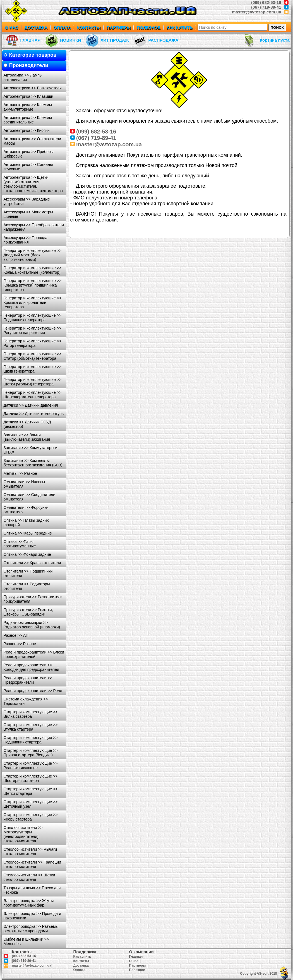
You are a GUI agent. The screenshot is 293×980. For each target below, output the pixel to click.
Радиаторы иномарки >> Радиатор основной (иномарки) (32, 625)
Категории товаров (33, 55)
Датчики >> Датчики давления (31, 405)
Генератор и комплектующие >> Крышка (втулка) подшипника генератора (33, 285)
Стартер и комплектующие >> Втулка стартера (31, 727)
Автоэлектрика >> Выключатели (33, 88)
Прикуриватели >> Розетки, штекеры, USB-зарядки (28, 612)
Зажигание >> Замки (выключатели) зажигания (27, 437)
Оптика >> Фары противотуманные (20, 544)
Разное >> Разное (20, 644)
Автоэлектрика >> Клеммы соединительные (28, 120)
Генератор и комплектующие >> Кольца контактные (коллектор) (33, 270)
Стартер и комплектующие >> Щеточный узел (31, 804)
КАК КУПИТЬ (180, 28)
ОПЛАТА (62, 28)
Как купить (82, 957)
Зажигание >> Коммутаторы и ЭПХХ (31, 450)
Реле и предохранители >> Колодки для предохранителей (31, 667)
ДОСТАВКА (36, 28)
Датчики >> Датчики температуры (34, 414)
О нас (134, 961)
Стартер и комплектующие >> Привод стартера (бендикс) (31, 753)
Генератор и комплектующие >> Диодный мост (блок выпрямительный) (33, 255)
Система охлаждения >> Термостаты (26, 701)
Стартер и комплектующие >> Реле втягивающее (31, 766)
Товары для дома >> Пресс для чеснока (32, 890)
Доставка (81, 965)
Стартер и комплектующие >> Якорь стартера (31, 817)
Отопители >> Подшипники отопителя (28, 573)
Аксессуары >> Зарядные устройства (27, 201)
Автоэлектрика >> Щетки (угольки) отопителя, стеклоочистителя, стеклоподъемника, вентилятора (33, 184)
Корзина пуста (275, 40)
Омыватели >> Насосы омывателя (24, 484)
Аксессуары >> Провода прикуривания (26, 240)
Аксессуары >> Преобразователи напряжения (34, 227)
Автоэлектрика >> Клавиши (28, 96)
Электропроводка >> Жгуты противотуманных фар (29, 903)
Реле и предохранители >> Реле (33, 691)
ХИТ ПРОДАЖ (115, 40)
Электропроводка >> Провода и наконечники (32, 916)
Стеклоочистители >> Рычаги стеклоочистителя (30, 852)
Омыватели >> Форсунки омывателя (26, 510)
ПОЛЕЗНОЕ (149, 28)
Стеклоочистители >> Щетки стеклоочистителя (29, 877)
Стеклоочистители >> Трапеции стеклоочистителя (32, 864)
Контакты (81, 961)
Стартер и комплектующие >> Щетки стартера (31, 791)
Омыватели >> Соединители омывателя (30, 497)
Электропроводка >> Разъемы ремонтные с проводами (31, 929)
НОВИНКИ (70, 40)
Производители (29, 65)
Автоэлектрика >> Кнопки (27, 130)
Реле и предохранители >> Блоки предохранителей (34, 654)
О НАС (12, 28)
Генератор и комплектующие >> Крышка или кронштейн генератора (33, 302)
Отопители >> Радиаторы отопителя (27, 586)
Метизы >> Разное (20, 473)
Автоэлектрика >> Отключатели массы (32, 141)
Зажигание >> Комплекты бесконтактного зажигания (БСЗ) (33, 463)
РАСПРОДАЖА (163, 40)
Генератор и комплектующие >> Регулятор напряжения (33, 330)
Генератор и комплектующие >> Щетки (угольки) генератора (33, 382)
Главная (136, 957)
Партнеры (138, 965)
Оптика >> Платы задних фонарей (26, 523)
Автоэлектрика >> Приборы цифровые (29, 154)
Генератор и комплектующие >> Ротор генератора (33, 343)
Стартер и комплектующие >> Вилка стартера (31, 714)
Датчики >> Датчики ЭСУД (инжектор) (27, 424)
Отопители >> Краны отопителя (32, 563)
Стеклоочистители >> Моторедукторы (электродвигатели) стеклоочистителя (23, 834)
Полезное (137, 970)
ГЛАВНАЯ (31, 40)
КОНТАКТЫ (89, 28)
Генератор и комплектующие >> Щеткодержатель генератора (33, 395)
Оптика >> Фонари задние (27, 554)
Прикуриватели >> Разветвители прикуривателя (33, 599)
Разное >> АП (16, 635)
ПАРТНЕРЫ (119, 28)
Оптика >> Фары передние (28, 533)
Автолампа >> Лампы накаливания (23, 77)
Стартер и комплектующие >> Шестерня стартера (31, 778)
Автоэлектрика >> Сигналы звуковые (28, 167)
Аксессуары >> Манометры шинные (28, 214)
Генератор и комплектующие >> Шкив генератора (33, 369)
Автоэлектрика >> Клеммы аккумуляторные (28, 107)
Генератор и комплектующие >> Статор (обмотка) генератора (33, 356)
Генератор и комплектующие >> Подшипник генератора (33, 318)
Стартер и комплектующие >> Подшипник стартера (31, 740)
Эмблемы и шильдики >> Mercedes (26, 941)
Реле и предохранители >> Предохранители (28, 680)
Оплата (79, 970)
